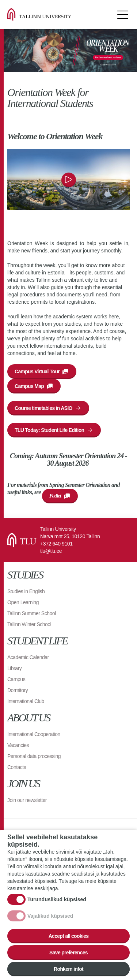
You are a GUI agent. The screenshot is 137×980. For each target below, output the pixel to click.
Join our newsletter (27, 800)
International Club (26, 701)
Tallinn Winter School (29, 624)
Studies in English (26, 591)
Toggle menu (122, 15)
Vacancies (18, 745)
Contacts (17, 767)
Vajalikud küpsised (50, 916)
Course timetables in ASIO (43, 408)
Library (14, 668)
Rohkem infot (68, 969)
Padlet (55, 496)
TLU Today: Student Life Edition (49, 430)
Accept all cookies (69, 936)
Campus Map (29, 386)
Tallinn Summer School (32, 613)
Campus (16, 679)
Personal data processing (34, 756)
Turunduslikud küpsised (57, 899)
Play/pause (69, 180)
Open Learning (23, 602)
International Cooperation (34, 734)
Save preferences (68, 953)
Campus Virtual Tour (37, 371)
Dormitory (18, 690)
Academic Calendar (28, 657)
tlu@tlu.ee (51, 551)
